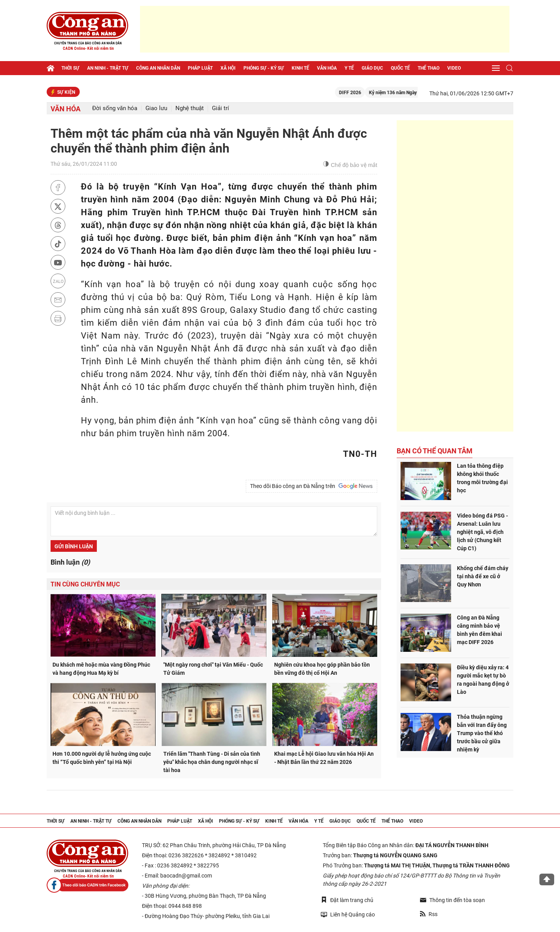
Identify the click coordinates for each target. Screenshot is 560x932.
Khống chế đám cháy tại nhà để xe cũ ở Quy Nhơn (483, 576)
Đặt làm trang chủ (347, 900)
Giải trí (220, 108)
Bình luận (70, 562)
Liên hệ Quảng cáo (348, 914)
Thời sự (70, 68)
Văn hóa (327, 68)
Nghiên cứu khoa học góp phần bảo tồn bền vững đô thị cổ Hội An (322, 669)
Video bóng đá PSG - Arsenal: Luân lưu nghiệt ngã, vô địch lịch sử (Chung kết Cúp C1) (482, 532)
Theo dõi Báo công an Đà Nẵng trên (311, 486)
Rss (429, 914)
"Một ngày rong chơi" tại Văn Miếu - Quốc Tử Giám (213, 669)
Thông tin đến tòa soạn (452, 900)
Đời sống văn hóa (115, 108)
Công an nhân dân (158, 68)
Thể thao (429, 68)
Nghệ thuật (190, 108)
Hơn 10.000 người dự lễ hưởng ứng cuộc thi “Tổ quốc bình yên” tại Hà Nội (102, 758)
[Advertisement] (325, 29)
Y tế (349, 68)
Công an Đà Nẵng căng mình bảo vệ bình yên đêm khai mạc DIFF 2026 (479, 630)
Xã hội (228, 68)
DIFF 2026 (360, 93)
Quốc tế (400, 68)
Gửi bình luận (74, 546)
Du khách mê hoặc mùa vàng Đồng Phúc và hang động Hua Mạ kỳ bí (101, 669)
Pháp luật (200, 68)
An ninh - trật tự (108, 68)
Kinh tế (300, 68)
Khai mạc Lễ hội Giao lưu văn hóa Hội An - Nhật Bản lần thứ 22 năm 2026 (324, 758)
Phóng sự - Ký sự (264, 68)
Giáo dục (372, 68)
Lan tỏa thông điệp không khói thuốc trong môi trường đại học (482, 478)
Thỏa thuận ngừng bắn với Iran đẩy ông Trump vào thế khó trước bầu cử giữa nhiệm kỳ (482, 733)
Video (454, 68)
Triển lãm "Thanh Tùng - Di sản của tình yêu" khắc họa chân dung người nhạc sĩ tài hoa (212, 762)
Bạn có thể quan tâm (435, 451)
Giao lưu (156, 108)
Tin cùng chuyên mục (85, 584)
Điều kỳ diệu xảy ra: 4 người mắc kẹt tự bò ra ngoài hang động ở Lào (483, 680)
